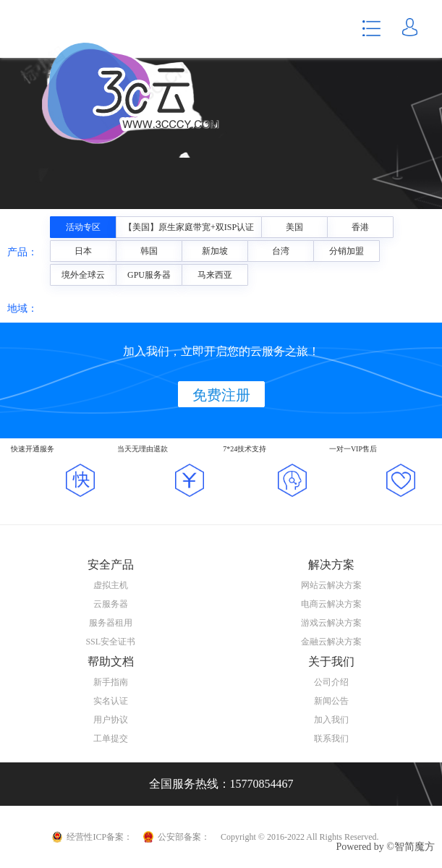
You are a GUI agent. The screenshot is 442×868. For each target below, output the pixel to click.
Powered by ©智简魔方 (385, 847)
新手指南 (111, 682)
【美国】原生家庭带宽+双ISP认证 (189, 227)
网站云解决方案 (331, 585)
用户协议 (111, 720)
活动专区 (83, 227)
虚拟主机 (111, 585)
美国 (294, 227)
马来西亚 (215, 275)
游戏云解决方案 (331, 623)
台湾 (281, 251)
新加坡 (215, 251)
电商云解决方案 (331, 604)
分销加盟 (347, 251)
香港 (360, 227)
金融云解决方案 (331, 642)
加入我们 (331, 720)
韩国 (149, 251)
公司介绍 (331, 682)
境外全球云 (83, 275)
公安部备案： (184, 837)
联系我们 (331, 739)
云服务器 (111, 604)
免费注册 (221, 395)
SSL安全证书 (110, 642)
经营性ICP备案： (99, 837)
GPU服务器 (149, 275)
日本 (83, 251)
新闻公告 (331, 701)
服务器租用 (111, 623)
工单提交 (111, 739)
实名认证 (111, 701)
